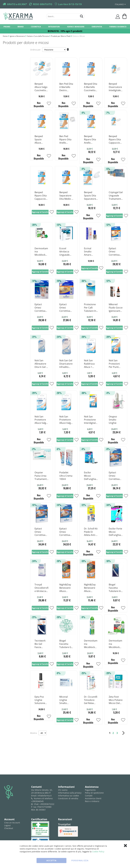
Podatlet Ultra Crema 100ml (66, 476)
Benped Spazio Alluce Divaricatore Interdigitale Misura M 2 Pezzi (41, 140)
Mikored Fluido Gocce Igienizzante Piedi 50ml (116, 308)
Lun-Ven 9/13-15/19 (70, 4)
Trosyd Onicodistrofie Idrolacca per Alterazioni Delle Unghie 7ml (41, 588)
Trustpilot (64, 824)
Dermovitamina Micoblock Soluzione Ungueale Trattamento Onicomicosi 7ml (41, 252)
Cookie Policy (98, 852)
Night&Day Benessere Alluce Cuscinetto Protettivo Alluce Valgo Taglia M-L (66, 588)
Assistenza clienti (93, 798)
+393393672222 (47, 804)
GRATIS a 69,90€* (17, 4)
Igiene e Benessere (18, 36)
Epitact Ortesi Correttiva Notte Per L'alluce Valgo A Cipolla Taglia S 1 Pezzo (65, 532)
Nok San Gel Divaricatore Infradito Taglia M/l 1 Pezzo (66, 364)
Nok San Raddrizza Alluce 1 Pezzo (89, 364)
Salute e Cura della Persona (38, 36)
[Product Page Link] (42, 78)
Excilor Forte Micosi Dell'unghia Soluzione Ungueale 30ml (115, 532)
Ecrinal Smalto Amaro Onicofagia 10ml (90, 252)
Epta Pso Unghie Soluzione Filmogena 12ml (40, 700)
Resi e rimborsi (92, 801)
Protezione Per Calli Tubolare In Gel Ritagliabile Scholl (90, 308)
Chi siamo (63, 790)
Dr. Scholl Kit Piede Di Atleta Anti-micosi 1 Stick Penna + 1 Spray (91, 532)
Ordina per (35, 50)
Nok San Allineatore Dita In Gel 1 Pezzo (41, 364)
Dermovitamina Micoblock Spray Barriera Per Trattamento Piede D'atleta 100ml (91, 644)
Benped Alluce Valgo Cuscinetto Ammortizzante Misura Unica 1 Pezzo (41, 87)
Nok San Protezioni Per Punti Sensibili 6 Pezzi (114, 364)
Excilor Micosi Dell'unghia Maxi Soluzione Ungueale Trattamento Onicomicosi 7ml (91, 476)
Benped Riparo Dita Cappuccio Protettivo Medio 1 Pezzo (41, 196)
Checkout (9, 828)
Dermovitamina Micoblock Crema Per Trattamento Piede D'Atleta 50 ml (116, 644)
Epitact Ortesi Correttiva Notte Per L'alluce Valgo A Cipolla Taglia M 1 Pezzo (40, 532)
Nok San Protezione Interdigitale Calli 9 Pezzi (90, 420)
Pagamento (90, 790)
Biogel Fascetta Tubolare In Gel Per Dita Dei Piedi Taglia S (115, 588)
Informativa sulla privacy (70, 793)
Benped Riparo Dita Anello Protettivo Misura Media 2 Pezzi (90, 140)
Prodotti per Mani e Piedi (61, 36)
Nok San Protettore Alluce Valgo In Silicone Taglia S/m (66, 420)
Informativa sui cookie (68, 796)
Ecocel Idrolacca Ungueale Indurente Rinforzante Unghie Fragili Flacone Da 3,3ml (66, 252)
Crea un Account (12, 823)
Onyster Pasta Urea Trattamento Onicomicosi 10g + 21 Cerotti (41, 476)
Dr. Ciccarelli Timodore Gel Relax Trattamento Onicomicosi (91, 700)
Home (5, 36)
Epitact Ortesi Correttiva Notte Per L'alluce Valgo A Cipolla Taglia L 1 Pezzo (114, 476)
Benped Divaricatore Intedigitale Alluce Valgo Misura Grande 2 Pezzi (115, 87)
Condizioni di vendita (68, 798)
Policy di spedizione (94, 793)
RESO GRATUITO (43, 4)
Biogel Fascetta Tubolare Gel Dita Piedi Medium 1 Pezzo (66, 644)
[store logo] (23, 16)
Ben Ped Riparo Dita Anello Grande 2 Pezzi (65, 140)
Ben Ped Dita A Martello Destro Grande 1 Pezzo (66, 87)
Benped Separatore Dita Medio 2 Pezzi (66, 196)
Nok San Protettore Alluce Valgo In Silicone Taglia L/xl (41, 420)
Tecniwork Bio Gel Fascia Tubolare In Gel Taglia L (41, 644)
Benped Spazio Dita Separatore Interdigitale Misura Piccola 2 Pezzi (90, 196)
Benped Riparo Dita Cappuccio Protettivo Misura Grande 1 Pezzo (115, 140)
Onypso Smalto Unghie (113, 420)
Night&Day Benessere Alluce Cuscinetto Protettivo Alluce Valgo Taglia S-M (90, 588)
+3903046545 (37, 801)
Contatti (89, 796)
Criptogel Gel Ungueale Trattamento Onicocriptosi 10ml (116, 196)
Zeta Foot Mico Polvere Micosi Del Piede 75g (116, 700)
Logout (7, 825)
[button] (49, 104)
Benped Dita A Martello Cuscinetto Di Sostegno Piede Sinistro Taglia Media (91, 87)
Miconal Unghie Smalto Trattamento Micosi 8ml (66, 700)
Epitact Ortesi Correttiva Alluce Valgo (115, 252)
